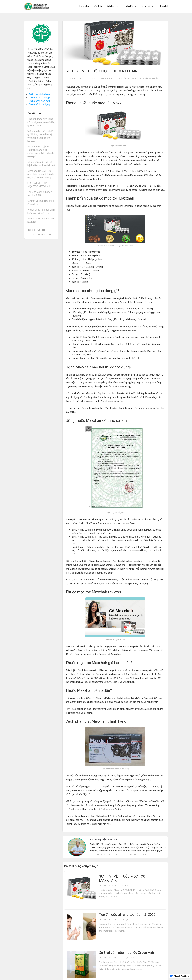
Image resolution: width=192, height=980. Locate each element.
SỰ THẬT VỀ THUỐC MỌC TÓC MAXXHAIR (39, 185)
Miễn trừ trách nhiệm (40, 94)
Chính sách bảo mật (39, 101)
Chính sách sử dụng (39, 104)
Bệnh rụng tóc (107, 78)
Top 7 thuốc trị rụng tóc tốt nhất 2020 (40, 194)
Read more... (116, 897)
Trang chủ (84, 6)
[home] (37, 6)
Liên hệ (164, 6)
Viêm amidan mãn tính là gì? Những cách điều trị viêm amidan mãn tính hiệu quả (40, 136)
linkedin (132, 854)
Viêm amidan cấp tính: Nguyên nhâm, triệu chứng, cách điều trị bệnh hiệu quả (40, 152)
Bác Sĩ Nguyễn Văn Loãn (147, 78)
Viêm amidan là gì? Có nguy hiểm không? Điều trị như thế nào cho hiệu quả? (41, 174)
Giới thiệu (98, 6)
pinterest (119, 854)
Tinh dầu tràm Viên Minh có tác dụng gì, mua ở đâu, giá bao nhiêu (41, 122)
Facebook (94, 854)
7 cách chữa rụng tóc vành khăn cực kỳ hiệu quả (41, 211)
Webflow (45, 234)
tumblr (144, 854)
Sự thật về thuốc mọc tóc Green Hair (41, 203)
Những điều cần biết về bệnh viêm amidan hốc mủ (41, 164)
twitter (107, 854)
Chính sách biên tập (39, 98)
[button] (112, 6)
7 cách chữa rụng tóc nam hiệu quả (41, 220)
